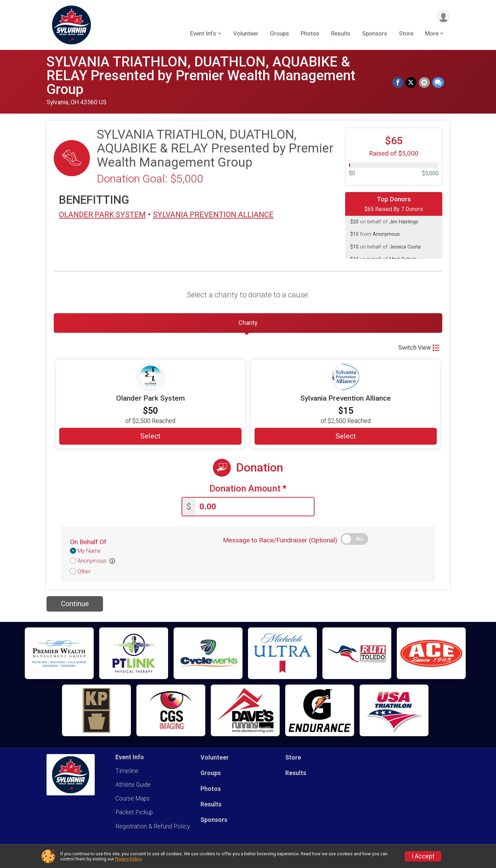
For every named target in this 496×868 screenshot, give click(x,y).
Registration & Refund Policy (153, 828)
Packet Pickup (134, 814)
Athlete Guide (133, 786)
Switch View (419, 349)
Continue (75, 605)
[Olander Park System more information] (150, 379)
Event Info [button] (203, 34)
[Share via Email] (425, 83)
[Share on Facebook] (399, 83)
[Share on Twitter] (412, 83)
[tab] (248, 324)
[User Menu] (443, 17)
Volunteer (246, 34)
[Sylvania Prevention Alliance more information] (346, 379)
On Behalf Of (88, 544)
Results (341, 34)
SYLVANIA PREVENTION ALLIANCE (213, 215)
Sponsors (375, 34)
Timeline (127, 772)
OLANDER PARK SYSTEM (102, 215)
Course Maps (133, 800)
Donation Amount (248, 491)
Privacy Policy (128, 859)
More (432, 34)
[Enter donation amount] (255, 509)
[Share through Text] (438, 83)
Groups (280, 34)
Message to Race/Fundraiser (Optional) (280, 542)
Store (406, 34)
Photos (310, 34)
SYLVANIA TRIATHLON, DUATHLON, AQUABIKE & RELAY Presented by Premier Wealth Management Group (201, 76)
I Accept (423, 856)
